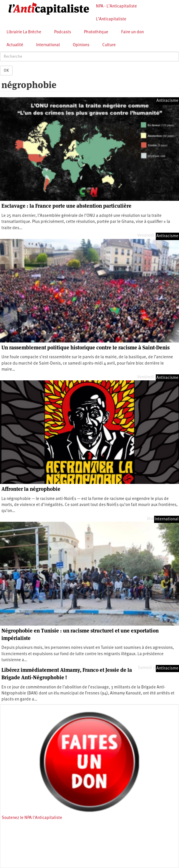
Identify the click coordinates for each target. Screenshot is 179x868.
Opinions (81, 45)
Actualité (15, 45)
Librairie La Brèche (24, 32)
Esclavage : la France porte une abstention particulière (66, 206)
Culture (109, 45)
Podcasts (63, 32)
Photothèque (96, 32)
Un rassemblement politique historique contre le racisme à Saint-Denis (85, 348)
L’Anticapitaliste (111, 19)
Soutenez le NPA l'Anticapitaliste (32, 818)
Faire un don (132, 32)
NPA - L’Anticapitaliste (116, 6)
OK (6, 71)
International (48, 45)
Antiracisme (167, 101)
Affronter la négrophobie (31, 489)
